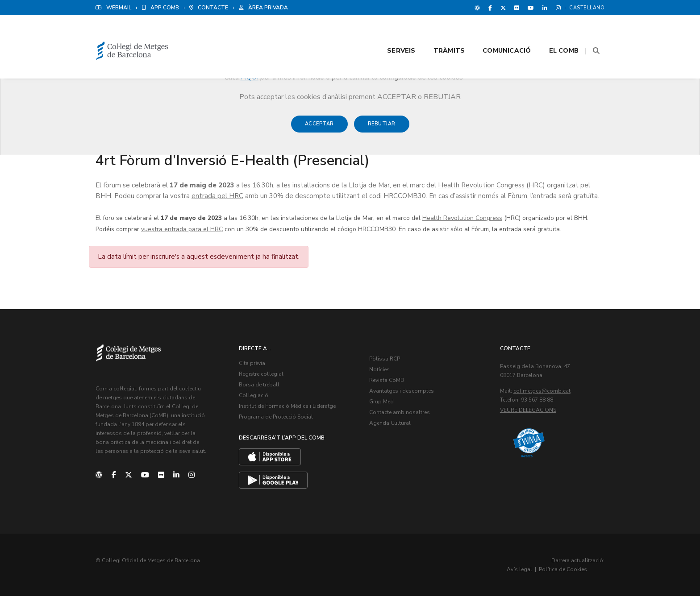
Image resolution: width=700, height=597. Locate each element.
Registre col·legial (262, 376)
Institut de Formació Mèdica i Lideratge (288, 408)
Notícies (380, 371)
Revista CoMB (387, 382)
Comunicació (496, 32)
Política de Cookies (578, 570)
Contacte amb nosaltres (400, 414)
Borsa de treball (260, 386)
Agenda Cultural (391, 425)
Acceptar (319, 128)
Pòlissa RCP (385, 361)
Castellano (587, 8)
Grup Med (382, 403)
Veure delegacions (529, 412)
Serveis (390, 32)
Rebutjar (382, 128)
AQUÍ (250, 77)
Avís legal (534, 570)
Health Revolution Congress (481, 186)
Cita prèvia (253, 365)
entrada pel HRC (217, 197)
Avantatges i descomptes (402, 393)
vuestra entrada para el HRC (182, 230)
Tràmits (438, 32)
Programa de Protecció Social (277, 419)
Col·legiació (254, 397)
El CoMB (553, 32)
